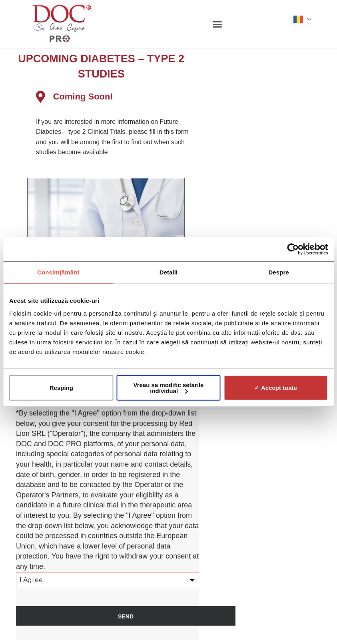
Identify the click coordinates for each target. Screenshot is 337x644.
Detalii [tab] (169, 272)
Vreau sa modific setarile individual (169, 388)
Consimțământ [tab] (58, 272)
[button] (217, 24)
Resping (61, 388)
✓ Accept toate (276, 388)
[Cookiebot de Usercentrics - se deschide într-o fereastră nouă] (293, 249)
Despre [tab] (278, 272)
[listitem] (118, 142)
